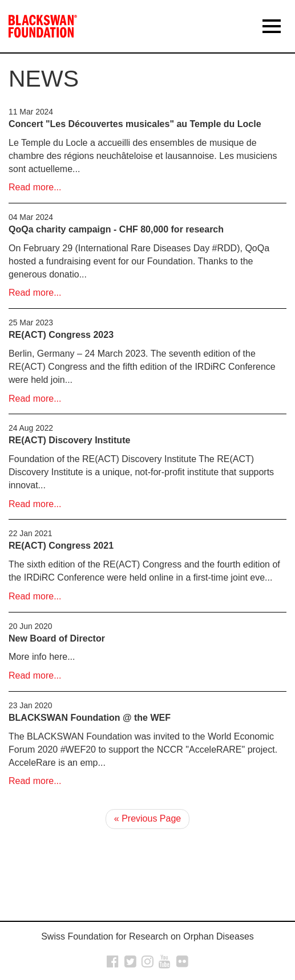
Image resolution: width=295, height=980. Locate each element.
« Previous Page (147, 818)
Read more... (35, 187)
